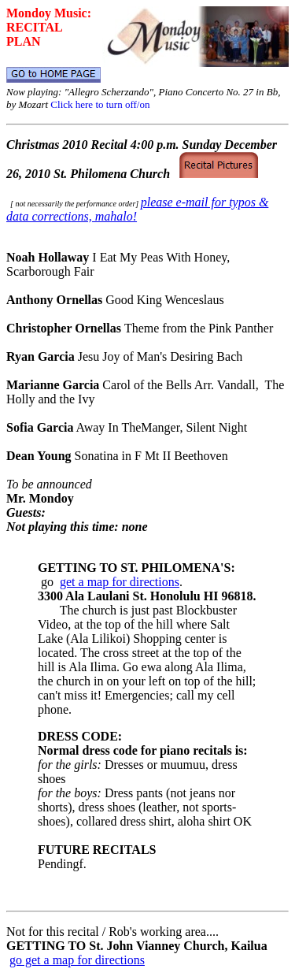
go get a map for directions (77, 960)
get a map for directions (120, 582)
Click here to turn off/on (100, 104)
